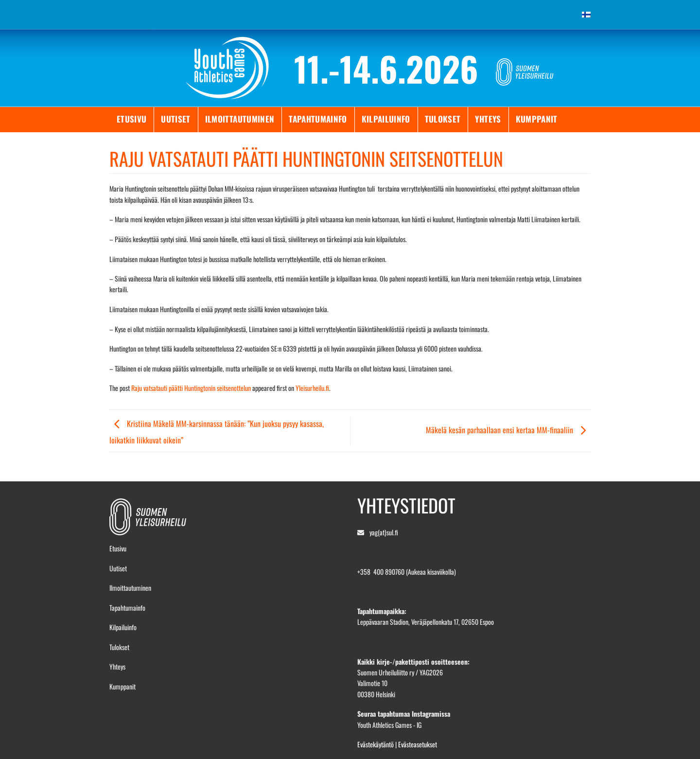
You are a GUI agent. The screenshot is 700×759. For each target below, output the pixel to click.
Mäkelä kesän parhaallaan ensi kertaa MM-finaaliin (508, 430)
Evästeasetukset (418, 744)
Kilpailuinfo (386, 119)
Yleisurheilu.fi (312, 388)
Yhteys (488, 119)
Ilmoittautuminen (240, 119)
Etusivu (131, 119)
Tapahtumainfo (318, 119)
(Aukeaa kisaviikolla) (431, 572)
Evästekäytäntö (376, 744)
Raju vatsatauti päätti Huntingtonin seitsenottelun (191, 388)
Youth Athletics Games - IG (389, 725)
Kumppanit (537, 119)
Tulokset (443, 119)
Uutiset (175, 119)
